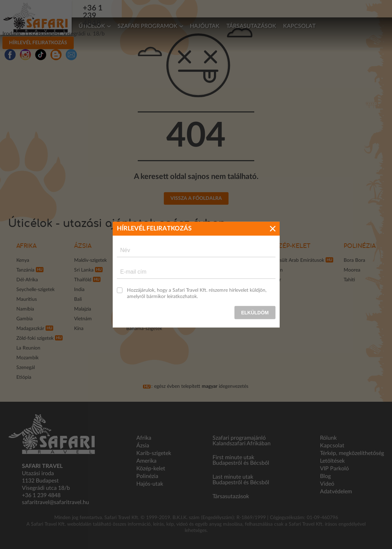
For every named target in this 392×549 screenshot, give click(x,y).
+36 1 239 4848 (116, 8)
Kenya (23, 260)
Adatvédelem (336, 492)
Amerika (146, 461)
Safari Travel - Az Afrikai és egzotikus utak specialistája (36, 17)
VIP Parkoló (334, 469)
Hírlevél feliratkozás (329, 8)
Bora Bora (354, 260)
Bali (78, 299)
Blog (325, 476)
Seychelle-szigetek (35, 290)
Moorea (352, 270)
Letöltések (332, 461)
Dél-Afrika (27, 280)
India (79, 290)
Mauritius (27, 299)
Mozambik (27, 358)
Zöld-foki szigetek (35, 338)
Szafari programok (147, 26)
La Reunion (28, 348)
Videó (327, 484)
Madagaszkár (30, 329)
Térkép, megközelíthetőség (352, 453)
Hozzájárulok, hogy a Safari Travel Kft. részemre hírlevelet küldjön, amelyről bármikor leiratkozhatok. (197, 293)
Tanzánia (25, 270)
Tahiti (349, 280)
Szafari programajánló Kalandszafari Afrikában (242, 441)
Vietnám (83, 319)
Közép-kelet (290, 246)
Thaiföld (83, 280)
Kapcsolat (299, 26)
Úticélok (92, 26)
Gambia (25, 319)
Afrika (26, 246)
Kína (79, 329)
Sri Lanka (84, 270)
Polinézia (360, 246)
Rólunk (328, 438)
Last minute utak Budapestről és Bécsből (241, 480)
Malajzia (83, 309)
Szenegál (26, 368)
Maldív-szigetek (90, 260)
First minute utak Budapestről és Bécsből (241, 460)
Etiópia (24, 377)
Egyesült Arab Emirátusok (297, 260)
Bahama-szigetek (144, 329)
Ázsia (83, 246)
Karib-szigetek (154, 453)
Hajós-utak (150, 484)
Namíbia (25, 309)
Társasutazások (251, 26)
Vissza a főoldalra (196, 198)
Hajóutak (205, 26)
